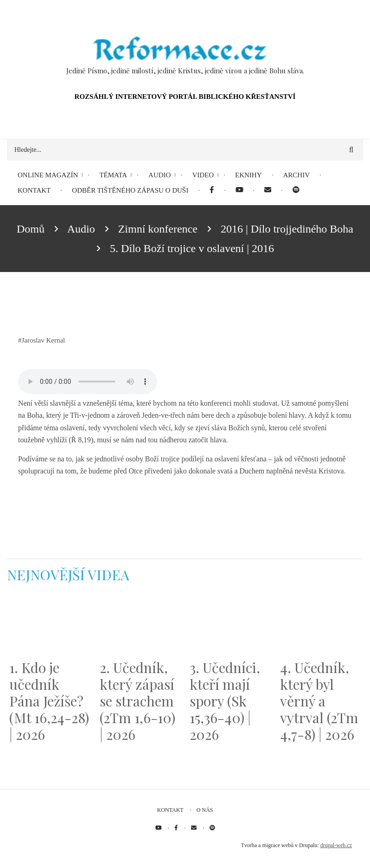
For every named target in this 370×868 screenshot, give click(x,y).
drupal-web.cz (336, 845)
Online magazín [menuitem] (48, 175)
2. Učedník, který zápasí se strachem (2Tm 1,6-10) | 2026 (137, 701)
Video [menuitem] (203, 175)
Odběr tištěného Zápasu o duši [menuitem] (130, 190)
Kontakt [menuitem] (34, 190)
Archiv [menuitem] (297, 175)
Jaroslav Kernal (44, 340)
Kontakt (170, 810)
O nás (205, 810)
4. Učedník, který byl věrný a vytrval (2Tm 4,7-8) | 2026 (319, 701)
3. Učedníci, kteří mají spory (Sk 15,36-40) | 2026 (225, 701)
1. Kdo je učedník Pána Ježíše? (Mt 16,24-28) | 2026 (49, 701)
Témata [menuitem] (113, 175)
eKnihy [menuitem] (249, 175)
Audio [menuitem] (159, 175)
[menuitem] (212, 191)
